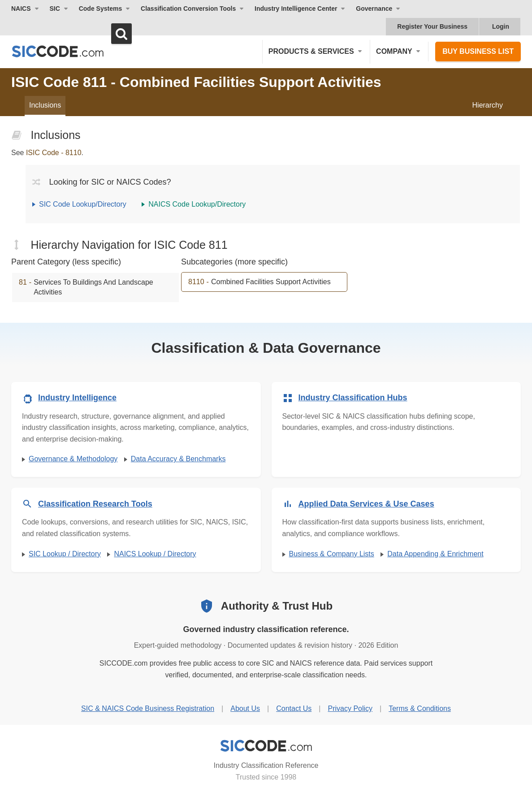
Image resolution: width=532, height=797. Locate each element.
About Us (245, 708)
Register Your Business (432, 26)
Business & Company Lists (332, 554)
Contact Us (294, 708)
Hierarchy (488, 105)
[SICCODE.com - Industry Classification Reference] (266, 746)
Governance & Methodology (73, 459)
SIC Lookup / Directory (65, 554)
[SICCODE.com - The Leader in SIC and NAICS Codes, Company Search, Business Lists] (67, 51)
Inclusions (45, 105)
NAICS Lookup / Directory (155, 554)
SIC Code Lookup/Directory (83, 204)
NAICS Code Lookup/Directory (197, 204)
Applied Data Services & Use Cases (366, 504)
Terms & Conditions (420, 708)
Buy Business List (478, 51)
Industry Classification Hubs (353, 398)
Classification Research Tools (95, 504)
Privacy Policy (350, 708)
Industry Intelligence (77, 398)
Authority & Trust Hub (277, 606)
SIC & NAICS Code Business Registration (148, 708)
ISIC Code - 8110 (54, 153)
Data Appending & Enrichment (435, 554)
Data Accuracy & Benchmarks (178, 459)
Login (501, 26)
